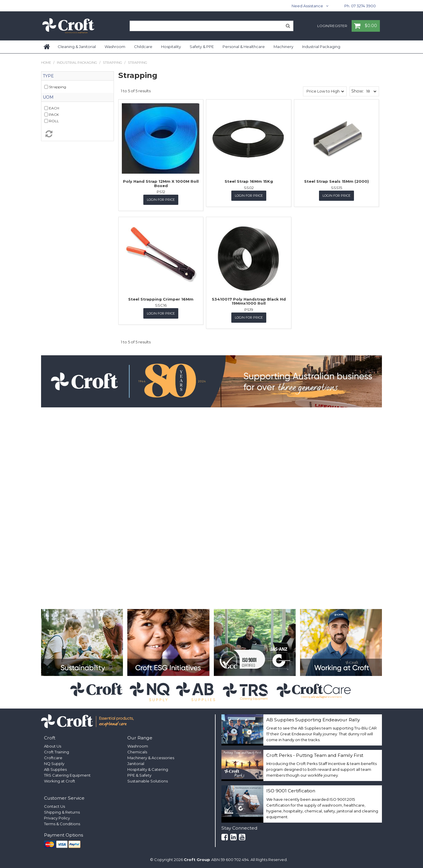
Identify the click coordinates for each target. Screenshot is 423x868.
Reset (77, 134)
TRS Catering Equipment (67, 775)
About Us (53, 746)
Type (48, 76)
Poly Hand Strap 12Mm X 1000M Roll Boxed (161, 183)
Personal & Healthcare (244, 47)
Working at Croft (60, 781)
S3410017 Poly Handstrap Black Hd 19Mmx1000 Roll (249, 301)
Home (47, 47)
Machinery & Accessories (151, 758)
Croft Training (57, 752)
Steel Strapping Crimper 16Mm (161, 299)
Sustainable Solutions (148, 781)
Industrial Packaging (321, 47)
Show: (357, 91)
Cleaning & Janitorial (77, 47)
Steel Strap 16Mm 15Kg (249, 181)
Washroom (115, 47)
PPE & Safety (139, 775)
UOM (48, 97)
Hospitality (171, 47)
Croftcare (53, 758)
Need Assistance (307, 6)
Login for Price (161, 200)
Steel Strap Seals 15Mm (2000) (336, 181)
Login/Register (332, 26)
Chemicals (137, 752)
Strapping (112, 63)
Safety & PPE (202, 47)
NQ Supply (54, 764)
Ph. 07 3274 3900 (360, 6)
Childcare (143, 47)
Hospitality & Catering (148, 769)
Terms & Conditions (62, 824)
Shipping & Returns (62, 812)
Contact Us (54, 806)
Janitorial (136, 764)
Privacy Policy (57, 818)
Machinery (283, 47)
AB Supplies (55, 769)
